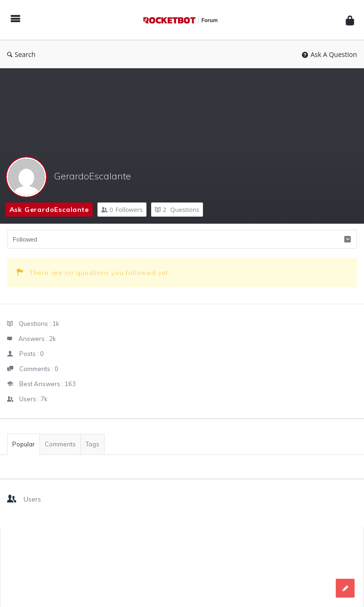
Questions (177, 210)
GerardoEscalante (93, 176)
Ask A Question (329, 54)
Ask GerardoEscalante (49, 210)
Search (21, 54)
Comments (60, 444)
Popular (24, 444)
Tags (93, 444)
